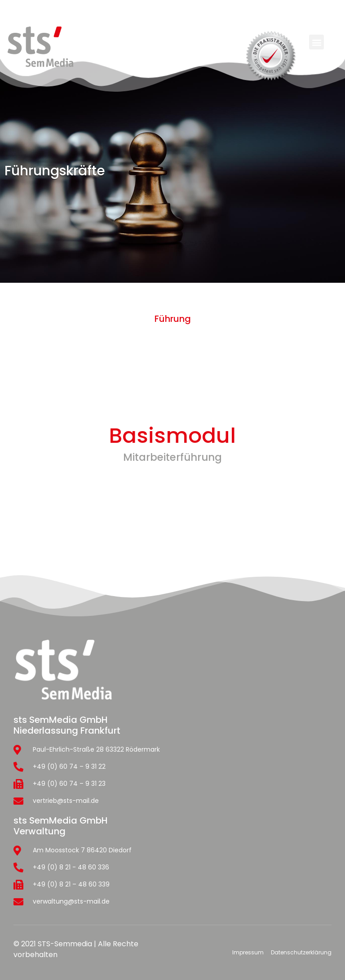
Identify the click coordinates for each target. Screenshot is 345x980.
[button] (316, 42)
